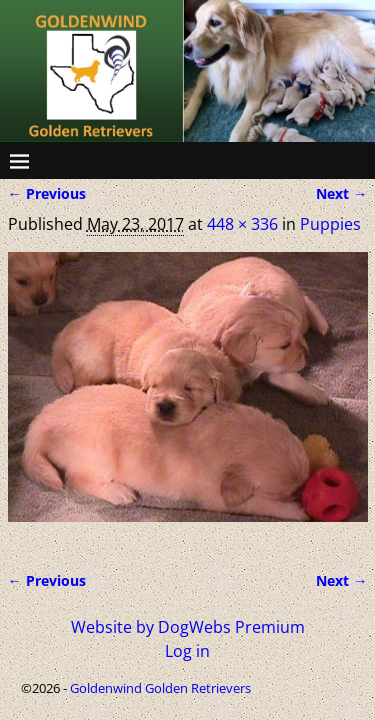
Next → (341, 193)
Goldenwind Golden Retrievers (160, 688)
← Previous (47, 193)
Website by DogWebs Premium (188, 627)
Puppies (330, 224)
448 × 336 (242, 224)
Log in (187, 651)
